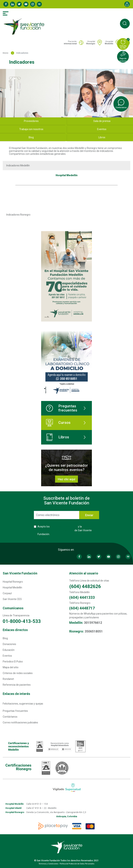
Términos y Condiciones (64, 527)
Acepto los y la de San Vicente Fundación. (66, 530)
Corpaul (7, 593)
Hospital (91, 43)
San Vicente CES (12, 599)
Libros (58, 437)
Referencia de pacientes (17, 685)
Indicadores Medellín (18, 165)
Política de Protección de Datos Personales (77, 864)
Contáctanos (10, 717)
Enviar (89, 515)
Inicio (5, 53)
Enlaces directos (15, 630)
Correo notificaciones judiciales (20, 722)
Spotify (39, 4)
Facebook (6, 4)
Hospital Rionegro (13, 582)
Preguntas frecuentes (62, 408)
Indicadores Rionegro (18, 215)
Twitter (19, 4)
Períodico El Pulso (13, 662)
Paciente (70, 43)
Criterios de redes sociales (18, 673)
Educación (9, 650)
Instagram (33, 4)
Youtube (26, 4)
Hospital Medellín (12, 587)
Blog (5, 638)
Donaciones (9, 644)
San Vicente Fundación (20, 573)
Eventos (7, 656)
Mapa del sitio (11, 667)
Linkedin (13, 4)
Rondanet (8, 679)
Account (127, 4)
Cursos (58, 423)
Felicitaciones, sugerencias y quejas (23, 704)
